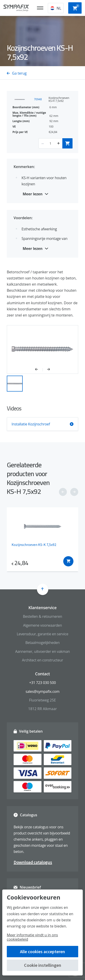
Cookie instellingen (43, 965)
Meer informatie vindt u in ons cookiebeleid (32, 937)
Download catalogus (33, 862)
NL (56, 8)
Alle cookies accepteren (42, 951)
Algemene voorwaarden (43, 625)
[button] (39, 370)
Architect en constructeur (42, 660)
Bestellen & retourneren (42, 616)
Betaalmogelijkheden (42, 643)
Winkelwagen (76, 8)
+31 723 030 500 (43, 683)
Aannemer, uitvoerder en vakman (42, 651)
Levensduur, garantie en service (42, 634)
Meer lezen (33, 194)
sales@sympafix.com (42, 691)
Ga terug (17, 73)
